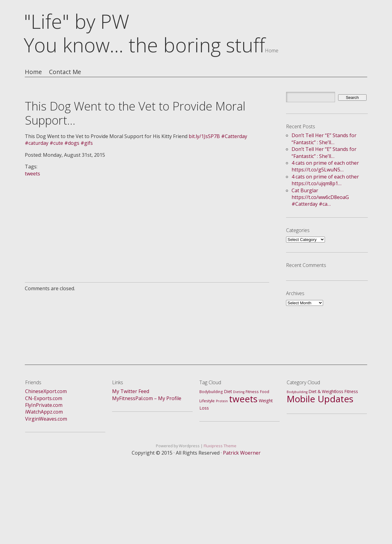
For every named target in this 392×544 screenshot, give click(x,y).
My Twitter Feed (131, 391)
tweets (32, 174)
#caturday (37, 143)
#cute (56, 143)
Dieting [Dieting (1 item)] (239, 392)
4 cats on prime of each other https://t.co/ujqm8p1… (325, 180)
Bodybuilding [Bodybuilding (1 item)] (297, 392)
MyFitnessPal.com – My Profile (147, 398)
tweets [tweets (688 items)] (243, 399)
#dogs (72, 143)
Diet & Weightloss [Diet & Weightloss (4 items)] (326, 391)
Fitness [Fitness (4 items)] (351, 391)
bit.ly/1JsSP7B (204, 136)
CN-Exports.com (44, 398)
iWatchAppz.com (44, 412)
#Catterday (234, 136)
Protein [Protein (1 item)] (222, 401)
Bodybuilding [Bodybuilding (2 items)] (211, 392)
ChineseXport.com (46, 391)
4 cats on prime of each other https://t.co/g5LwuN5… (325, 166)
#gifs (87, 143)
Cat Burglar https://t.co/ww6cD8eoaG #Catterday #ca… (320, 197)
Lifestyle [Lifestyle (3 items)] (207, 401)
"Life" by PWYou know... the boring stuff (144, 33)
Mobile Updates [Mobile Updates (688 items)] (320, 399)
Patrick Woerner (242, 453)
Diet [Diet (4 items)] (228, 391)
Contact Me (65, 72)
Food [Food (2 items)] (265, 392)
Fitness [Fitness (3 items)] (252, 392)
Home (33, 72)
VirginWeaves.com (46, 419)
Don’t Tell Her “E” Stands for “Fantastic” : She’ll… (324, 139)
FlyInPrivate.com (44, 405)
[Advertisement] (147, 220)
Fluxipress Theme (220, 446)
